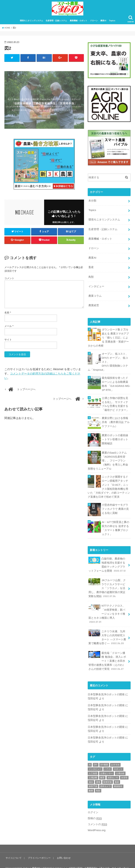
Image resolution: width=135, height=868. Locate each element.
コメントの (97, 816)
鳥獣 (91, 277)
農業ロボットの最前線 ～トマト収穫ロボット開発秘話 (115, 436)
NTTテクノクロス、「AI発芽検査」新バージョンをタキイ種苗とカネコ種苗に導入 (107, 608)
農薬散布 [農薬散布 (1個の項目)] (118, 778)
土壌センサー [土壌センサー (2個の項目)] (107, 765)
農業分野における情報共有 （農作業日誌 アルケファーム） (116, 419)
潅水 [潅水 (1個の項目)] (91, 773)
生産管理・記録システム (56, 22)
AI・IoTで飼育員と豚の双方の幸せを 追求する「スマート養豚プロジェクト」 (115, 524)
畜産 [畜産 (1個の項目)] (117, 773)
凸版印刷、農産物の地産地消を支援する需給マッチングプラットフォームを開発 (107, 560)
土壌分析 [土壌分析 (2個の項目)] (120, 765)
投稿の (95, 810)
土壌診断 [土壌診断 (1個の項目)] (93, 769)
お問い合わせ (63, 849)
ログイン (93, 804)
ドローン (94, 22)
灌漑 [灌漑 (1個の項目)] (98, 773)
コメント (9, 280)
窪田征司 (93, 691)
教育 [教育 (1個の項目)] (102, 769)
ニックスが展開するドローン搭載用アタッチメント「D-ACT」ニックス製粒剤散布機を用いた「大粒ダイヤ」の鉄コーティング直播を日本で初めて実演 (109, 483)
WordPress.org (96, 821)
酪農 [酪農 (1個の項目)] (91, 782)
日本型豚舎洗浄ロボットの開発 (106, 687)
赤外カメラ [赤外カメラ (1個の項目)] (105, 778)
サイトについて (13, 849)
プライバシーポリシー (39, 849)
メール (9, 328)
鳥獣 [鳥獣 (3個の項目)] (98, 782)
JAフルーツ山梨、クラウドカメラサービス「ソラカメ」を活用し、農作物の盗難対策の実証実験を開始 (107, 583)
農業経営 (94, 304)
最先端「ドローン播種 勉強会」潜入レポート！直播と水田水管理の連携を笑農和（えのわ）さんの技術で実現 (107, 654)
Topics (112, 22)
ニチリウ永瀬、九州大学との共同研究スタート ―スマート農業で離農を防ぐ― (107, 631)
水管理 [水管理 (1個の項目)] (124, 769)
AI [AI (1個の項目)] (90, 756)
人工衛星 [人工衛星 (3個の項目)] (93, 765)
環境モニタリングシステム (31, 22)
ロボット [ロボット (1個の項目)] (118, 760)
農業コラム (95, 295)
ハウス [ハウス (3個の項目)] (108, 760)
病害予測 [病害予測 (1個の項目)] (93, 778)
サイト (8, 342)
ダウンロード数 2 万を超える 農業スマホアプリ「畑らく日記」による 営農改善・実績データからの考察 (108, 337)
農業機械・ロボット (78, 22)
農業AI (103, 22)
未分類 (92, 202)
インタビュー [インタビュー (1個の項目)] (95, 760)
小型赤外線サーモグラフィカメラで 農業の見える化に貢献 (115, 505)
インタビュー (96, 286)
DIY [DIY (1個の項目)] (96, 756)
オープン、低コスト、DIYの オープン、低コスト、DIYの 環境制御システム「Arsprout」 (109, 360)
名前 (8, 314)
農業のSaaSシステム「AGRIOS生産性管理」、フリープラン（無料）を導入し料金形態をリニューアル (108, 458)
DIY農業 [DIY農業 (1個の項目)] (104, 756)
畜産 (91, 267)
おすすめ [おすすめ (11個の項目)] (115, 756)
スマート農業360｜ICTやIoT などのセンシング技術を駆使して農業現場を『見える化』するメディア (74, 859)
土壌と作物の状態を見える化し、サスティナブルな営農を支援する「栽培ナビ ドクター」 (115, 402)
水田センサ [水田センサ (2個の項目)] (113, 769)
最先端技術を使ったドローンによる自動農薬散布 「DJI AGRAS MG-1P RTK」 (116, 382)
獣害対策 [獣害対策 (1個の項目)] (108, 773)
